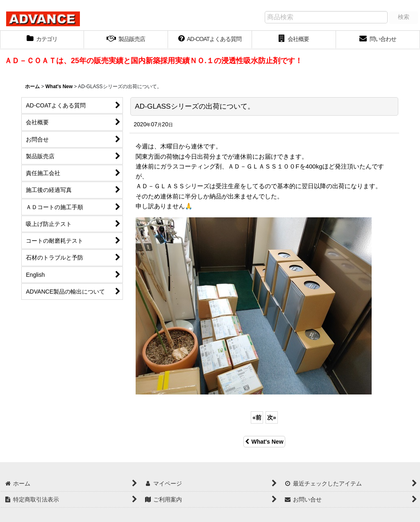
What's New (264, 442)
